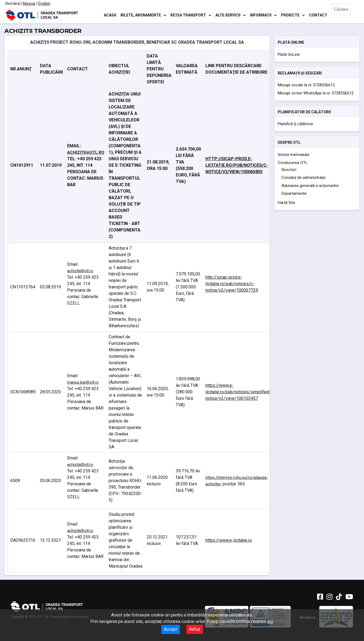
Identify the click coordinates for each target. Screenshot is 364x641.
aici (270, 622)
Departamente (294, 193)
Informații (261, 15)
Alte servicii (228, 15)
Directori (289, 170)
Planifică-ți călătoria (295, 124)
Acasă (110, 15)
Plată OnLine (289, 54)
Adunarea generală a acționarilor (310, 186)
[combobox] (345, 15)
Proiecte (290, 15)
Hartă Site (286, 203)
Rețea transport (188, 15)
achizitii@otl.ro (86, 152)
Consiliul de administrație (304, 178)
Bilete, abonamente (141, 15)
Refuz (195, 629)
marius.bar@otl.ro (83, 382)
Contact (318, 15)
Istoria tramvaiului (293, 155)
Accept (171, 629)
